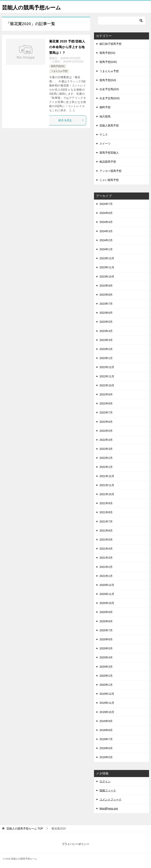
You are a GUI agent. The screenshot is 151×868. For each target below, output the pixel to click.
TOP (25, 829)
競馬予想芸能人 (109, 153)
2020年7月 (106, 630)
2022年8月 (106, 403)
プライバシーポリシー (75, 844)
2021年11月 (107, 485)
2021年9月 (106, 503)
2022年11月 (107, 376)
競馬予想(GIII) (108, 62)
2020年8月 (106, 621)
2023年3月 (106, 340)
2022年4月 (106, 440)
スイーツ (105, 144)
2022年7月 (106, 412)
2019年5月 (106, 757)
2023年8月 (106, 295)
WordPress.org (109, 808)
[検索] (122, 21)
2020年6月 (106, 639)
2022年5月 (106, 431)
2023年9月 (106, 286)
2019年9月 (106, 721)
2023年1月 (106, 358)
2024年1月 (106, 249)
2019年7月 (106, 739)
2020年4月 (106, 657)
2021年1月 (106, 576)
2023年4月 (106, 331)
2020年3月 (106, 667)
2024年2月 (106, 240)
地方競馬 (105, 116)
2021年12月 (107, 476)
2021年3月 (106, 558)
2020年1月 (106, 685)
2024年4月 (106, 222)
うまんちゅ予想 (59, 71)
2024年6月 (106, 213)
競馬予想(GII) (108, 80)
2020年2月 (106, 676)
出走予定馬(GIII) (110, 98)
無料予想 (105, 107)
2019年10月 (107, 712)
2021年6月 (106, 531)
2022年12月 (107, 367)
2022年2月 (106, 458)
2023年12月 (107, 258)
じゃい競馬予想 (109, 180)
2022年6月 (106, 422)
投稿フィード (108, 790)
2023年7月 (106, 304)
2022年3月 (106, 449)
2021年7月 (106, 522)
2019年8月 (106, 730)
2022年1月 (106, 467)
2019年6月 (106, 748)
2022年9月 (106, 394)
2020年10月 (107, 603)
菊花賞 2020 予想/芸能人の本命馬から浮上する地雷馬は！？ (67, 47)
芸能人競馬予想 (109, 126)
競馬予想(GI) (58, 66)
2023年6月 (106, 313)
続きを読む (71, 120)
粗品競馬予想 (108, 162)
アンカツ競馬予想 (110, 171)
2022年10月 (107, 385)
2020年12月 (107, 585)
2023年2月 (106, 349)
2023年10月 (107, 277)
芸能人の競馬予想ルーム (35, 7)
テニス (104, 135)
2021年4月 (106, 549)
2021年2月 (106, 567)
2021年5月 (106, 540)
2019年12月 (107, 694)
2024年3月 (106, 231)
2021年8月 (106, 512)
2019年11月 (107, 703)
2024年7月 (106, 204)
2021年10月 (107, 494)
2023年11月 (107, 267)
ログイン (105, 781)
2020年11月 (107, 594)
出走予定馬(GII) (109, 89)
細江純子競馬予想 (110, 44)
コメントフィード (110, 799)
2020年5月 (106, 648)
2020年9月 (106, 612)
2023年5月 (106, 322)
